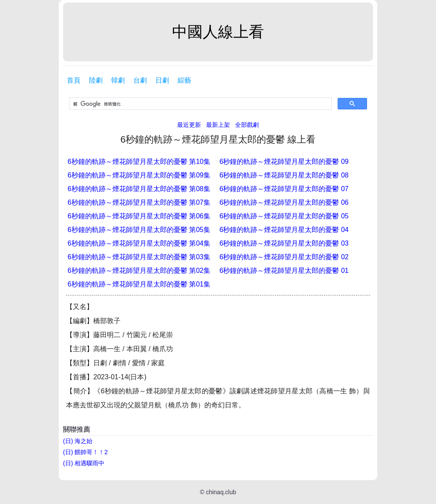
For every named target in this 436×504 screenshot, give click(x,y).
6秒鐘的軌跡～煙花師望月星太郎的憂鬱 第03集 (139, 257)
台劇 (140, 80)
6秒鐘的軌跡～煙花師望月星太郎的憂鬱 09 (284, 162)
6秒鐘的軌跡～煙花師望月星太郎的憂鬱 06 (284, 202)
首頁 (74, 80)
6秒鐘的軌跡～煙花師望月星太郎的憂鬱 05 (284, 216)
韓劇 (118, 80)
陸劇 (96, 80)
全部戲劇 (247, 125)
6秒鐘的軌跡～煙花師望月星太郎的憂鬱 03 (284, 243)
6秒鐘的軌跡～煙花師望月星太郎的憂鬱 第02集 (139, 271)
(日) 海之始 (78, 441)
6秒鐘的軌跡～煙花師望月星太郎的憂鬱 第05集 (139, 230)
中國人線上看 (218, 32)
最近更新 (189, 125)
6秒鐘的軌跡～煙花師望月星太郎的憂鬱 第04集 (139, 243)
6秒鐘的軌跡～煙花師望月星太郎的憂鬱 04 (284, 230)
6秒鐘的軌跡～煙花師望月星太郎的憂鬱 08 (284, 175)
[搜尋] (199, 104)
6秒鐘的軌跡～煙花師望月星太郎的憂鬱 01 (284, 271)
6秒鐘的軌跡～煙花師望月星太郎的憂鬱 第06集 (139, 216)
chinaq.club (221, 492)
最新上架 (218, 125)
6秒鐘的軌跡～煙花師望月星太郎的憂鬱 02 (284, 257)
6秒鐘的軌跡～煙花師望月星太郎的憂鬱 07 (284, 189)
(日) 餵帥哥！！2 (85, 452)
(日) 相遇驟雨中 (84, 463)
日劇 (162, 80)
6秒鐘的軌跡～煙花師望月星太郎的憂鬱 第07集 (139, 202)
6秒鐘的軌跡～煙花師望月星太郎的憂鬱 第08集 (139, 189)
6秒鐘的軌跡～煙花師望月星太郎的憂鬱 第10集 (139, 162)
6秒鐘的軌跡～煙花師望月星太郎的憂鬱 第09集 (139, 175)
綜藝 (184, 80)
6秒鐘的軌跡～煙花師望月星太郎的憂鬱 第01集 (139, 284)
